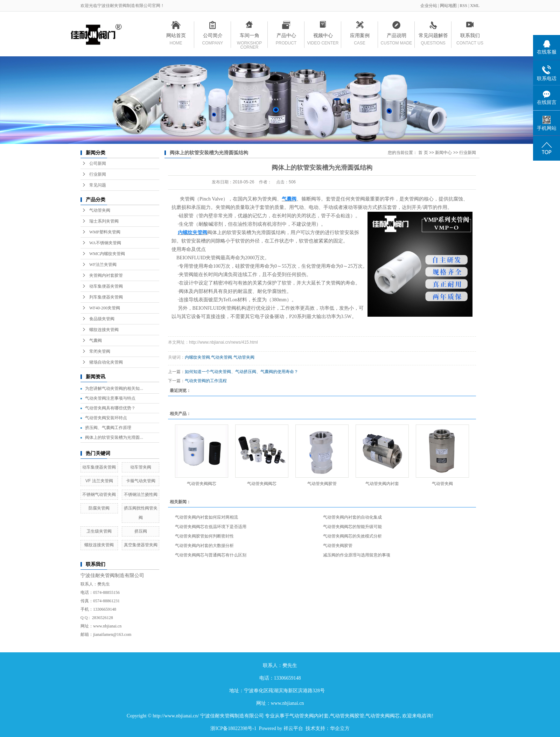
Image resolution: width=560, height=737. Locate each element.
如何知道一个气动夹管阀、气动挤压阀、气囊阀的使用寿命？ (241, 372)
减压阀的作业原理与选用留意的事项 (357, 555)
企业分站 (429, 6)
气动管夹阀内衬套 (382, 484)
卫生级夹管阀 (99, 531)
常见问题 (98, 185)
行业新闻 (98, 174)
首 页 (423, 153)
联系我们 (470, 37)
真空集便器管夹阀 (141, 545)
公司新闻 (98, 163)
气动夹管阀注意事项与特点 (110, 398)
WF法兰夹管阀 (103, 265)
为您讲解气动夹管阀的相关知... (114, 388)
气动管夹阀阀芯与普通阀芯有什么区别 (211, 555)
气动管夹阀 (100, 210)
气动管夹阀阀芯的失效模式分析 (352, 536)
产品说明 (396, 37)
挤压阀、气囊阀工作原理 (108, 428)
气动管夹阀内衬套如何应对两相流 (206, 517)
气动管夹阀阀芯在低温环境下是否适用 (211, 527)
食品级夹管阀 (102, 319)
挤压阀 (141, 531)
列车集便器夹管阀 (106, 297)
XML (475, 6)
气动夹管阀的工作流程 (206, 381)
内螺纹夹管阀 (197, 357)
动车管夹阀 (141, 467)
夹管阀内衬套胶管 (106, 275)
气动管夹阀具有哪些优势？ (110, 408)
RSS (464, 6)
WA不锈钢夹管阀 (105, 243)
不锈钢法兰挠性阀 (141, 494)
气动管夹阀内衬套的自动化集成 (352, 517)
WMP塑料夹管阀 (105, 232)
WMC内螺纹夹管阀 (107, 254)
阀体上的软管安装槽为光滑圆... (114, 437)
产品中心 (286, 37)
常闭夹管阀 (100, 351)
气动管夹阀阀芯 (202, 484)
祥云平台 (293, 728)
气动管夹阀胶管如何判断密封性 (204, 536)
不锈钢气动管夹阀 (99, 494)
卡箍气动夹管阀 (141, 481)
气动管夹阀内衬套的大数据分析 (204, 546)
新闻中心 (443, 153)
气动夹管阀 (222, 357)
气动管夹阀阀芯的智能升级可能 (352, 527)
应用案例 (360, 37)
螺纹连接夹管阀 (104, 330)
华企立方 (340, 728)
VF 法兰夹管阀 (99, 481)
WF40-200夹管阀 (105, 308)
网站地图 (449, 6)
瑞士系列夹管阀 (104, 221)
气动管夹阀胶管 (322, 484)
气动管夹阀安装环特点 (106, 418)
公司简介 (213, 37)
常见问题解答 (433, 37)
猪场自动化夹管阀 (106, 362)
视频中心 (323, 37)
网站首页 (176, 37)
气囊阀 (96, 341)
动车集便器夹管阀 (106, 286)
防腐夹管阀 (99, 508)
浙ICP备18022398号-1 (233, 728)
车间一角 (249, 37)
